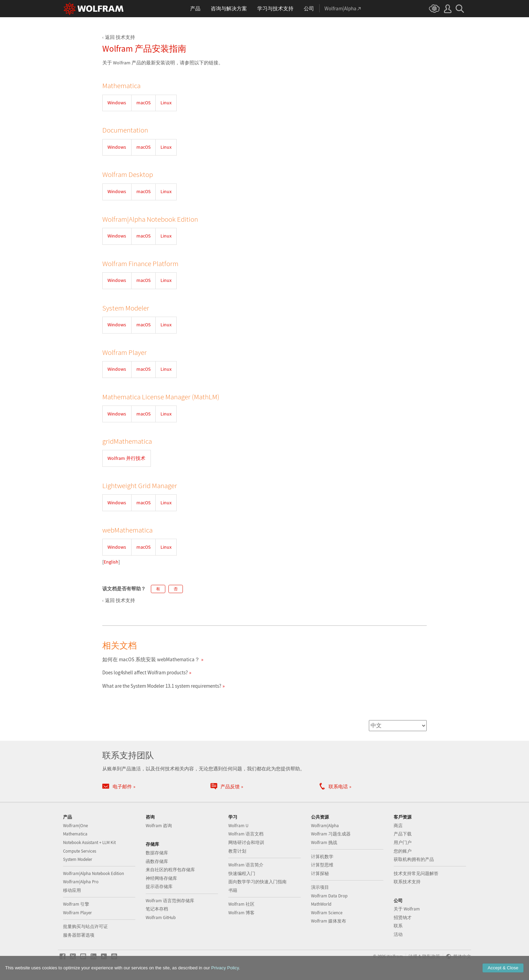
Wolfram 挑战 (324, 842)
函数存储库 (157, 861)
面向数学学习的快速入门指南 (257, 882)
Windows (117, 103)
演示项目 (320, 887)
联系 (398, 926)
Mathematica (75, 834)
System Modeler (78, 859)
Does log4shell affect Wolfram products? (145, 672)
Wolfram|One (75, 826)
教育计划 (237, 851)
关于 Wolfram (407, 909)
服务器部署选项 (79, 935)
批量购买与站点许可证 (85, 926)
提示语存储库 (159, 887)
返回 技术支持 (120, 37)
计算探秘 (320, 873)
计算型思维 (322, 865)
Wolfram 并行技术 (126, 458)
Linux (166, 103)
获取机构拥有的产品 (414, 859)
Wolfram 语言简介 (246, 865)
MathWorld (321, 904)
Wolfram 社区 (241, 904)
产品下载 (403, 834)
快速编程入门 (242, 873)
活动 (398, 934)
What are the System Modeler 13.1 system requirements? (162, 686)
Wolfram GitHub (161, 918)
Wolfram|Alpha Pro (81, 882)
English (111, 562)
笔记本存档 (157, 909)
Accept (503, 968)
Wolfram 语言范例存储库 (170, 901)
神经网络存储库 (161, 878)
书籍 (233, 890)
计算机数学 (322, 857)
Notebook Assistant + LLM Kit (89, 842)
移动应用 (72, 890)
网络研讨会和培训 (246, 842)
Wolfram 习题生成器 (331, 834)
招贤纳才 (403, 918)
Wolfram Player (77, 913)
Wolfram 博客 (241, 913)
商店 (398, 826)
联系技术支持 (407, 882)
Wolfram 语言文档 (246, 834)
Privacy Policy (225, 968)
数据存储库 (157, 853)
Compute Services (80, 851)
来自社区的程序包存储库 (170, 870)
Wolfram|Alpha (325, 826)
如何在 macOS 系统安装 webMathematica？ (151, 659)
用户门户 (403, 842)
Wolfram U (238, 826)
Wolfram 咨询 (159, 826)
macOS (143, 103)
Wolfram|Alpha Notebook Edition (94, 873)
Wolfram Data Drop (329, 896)
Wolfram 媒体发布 (329, 921)
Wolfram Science (327, 913)
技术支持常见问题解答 (416, 873)
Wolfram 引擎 (76, 904)
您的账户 (403, 851)
